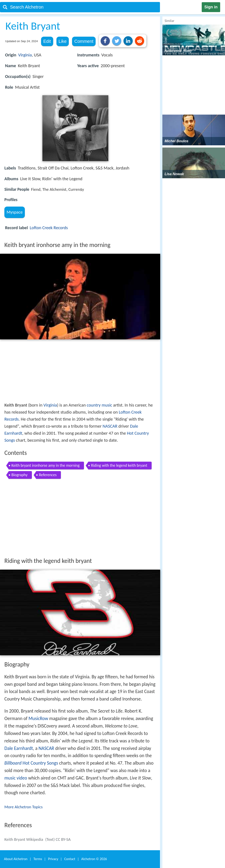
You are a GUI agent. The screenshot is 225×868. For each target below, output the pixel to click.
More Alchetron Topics (24, 807)
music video (16, 778)
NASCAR (110, 426)
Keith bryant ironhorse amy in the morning (45, 465)
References (48, 475)
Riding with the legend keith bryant (119, 465)
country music (99, 405)
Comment (84, 41)
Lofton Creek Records (49, 228)
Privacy (53, 859)
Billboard (13, 763)
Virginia (25, 55)
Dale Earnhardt (19, 748)
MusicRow (38, 719)
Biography (19, 475)
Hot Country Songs (40, 763)
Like (63, 41)
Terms (38, 859)
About (16, 859)
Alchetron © (94, 859)
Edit (47, 41)
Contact (70, 859)
